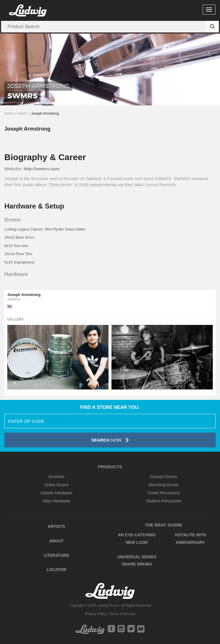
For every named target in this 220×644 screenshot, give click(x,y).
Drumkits (56, 477)
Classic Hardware (56, 493)
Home (9, 114)
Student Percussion (163, 501)
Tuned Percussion (164, 493)
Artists (22, 114)
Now (110, 440)
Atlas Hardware (56, 501)
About (56, 541)
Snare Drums (56, 485)
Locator (56, 570)
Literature (56, 555)
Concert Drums (164, 477)
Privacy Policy (96, 614)
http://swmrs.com (41, 169)
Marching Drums (164, 485)
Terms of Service (122, 614)
